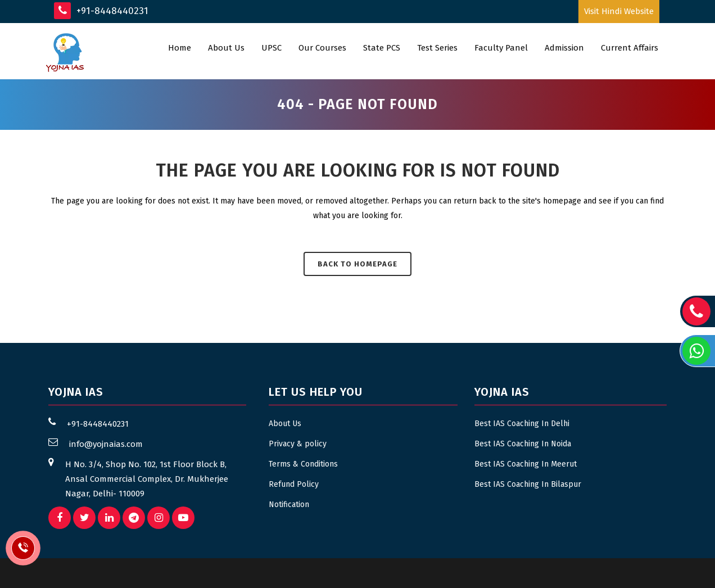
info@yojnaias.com (106, 444)
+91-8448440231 (101, 11)
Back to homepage (357, 264)
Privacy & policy (298, 444)
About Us (285, 424)
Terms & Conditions (303, 464)
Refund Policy (294, 484)
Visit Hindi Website (619, 11)
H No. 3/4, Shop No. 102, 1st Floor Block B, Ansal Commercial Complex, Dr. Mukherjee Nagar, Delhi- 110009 (147, 479)
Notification (289, 505)
